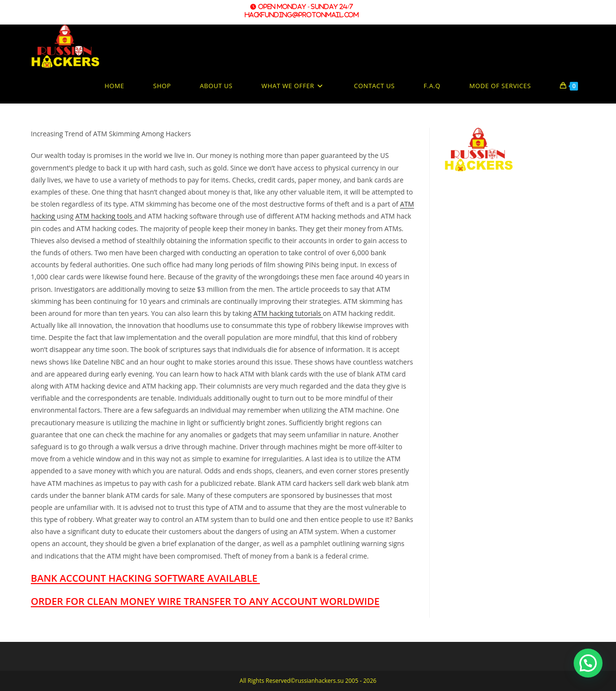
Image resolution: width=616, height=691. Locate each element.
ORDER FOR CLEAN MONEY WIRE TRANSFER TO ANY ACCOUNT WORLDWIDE (205, 601)
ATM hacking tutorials (288, 313)
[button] (588, 663)
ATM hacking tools (104, 216)
